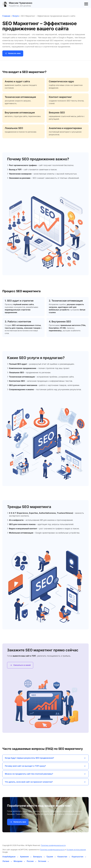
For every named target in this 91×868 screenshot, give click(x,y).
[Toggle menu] (86, 4)
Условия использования (76, 850)
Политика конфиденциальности (53, 845)
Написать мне (13, 53)
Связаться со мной (20, 665)
